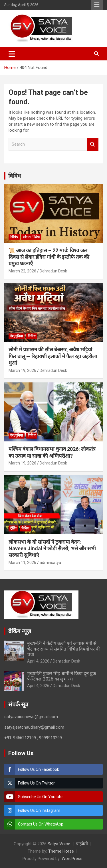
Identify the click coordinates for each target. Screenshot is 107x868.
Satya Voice (59, 844)
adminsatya (50, 563)
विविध (15, 176)
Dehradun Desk (53, 271)
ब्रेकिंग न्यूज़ (20, 631)
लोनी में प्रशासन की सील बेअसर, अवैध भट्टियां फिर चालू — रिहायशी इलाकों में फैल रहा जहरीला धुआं (53, 356)
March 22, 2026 (22, 271)
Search (93, 144)
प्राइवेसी (82, 844)
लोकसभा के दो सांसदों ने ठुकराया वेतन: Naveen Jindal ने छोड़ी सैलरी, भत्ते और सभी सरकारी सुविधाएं (52, 549)
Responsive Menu (97, 5)
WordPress (72, 859)
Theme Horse (61, 851)
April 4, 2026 (38, 661)
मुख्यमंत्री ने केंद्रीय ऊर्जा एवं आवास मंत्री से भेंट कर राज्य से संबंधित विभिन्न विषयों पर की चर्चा (64, 649)
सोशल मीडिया (31, 237)
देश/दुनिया (17, 336)
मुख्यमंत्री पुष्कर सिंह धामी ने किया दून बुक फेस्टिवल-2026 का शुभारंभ (61, 676)
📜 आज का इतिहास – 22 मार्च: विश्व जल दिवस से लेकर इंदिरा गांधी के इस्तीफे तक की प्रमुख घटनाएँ (49, 257)
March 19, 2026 (22, 370)
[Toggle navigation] (12, 54)
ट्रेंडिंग (13, 528)
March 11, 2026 (22, 563)
